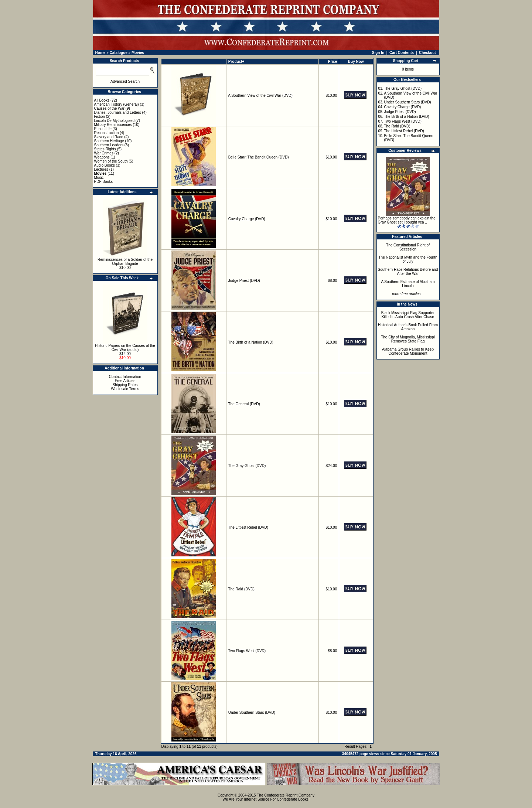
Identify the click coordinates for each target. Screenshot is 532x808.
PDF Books (104, 182)
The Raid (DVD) (241, 589)
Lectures (101, 169)
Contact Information (125, 377)
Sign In (378, 53)
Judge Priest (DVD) (244, 281)
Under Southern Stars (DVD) (252, 712)
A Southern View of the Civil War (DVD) (260, 96)
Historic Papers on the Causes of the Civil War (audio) (125, 348)
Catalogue (118, 53)
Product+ (236, 62)
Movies (138, 53)
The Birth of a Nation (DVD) (251, 342)
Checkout (427, 53)
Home (100, 53)
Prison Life (103, 129)
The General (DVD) (244, 404)
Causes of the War (109, 108)
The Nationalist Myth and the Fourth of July (408, 259)
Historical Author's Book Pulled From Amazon (408, 327)
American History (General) (117, 104)
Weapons (102, 157)
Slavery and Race (109, 137)
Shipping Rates (125, 385)
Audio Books (105, 165)
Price (332, 62)
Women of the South (111, 161)
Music (99, 178)
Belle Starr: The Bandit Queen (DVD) (259, 157)
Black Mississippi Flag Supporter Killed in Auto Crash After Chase (408, 315)
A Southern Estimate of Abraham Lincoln (408, 284)
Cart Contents (402, 53)
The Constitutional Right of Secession (408, 247)
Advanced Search (125, 81)
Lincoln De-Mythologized (115, 121)
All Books (102, 100)
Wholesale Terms (125, 389)
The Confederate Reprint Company (286, 795)
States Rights (105, 149)
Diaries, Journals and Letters (118, 112)
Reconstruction (107, 133)
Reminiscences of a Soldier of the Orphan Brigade (125, 262)
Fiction (100, 117)
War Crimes (104, 153)
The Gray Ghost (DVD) (247, 466)
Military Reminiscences (113, 125)
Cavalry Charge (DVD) (247, 219)
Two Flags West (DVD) (247, 651)
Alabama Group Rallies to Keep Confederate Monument (408, 351)
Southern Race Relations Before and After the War (408, 272)
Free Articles (125, 381)
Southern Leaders (109, 145)
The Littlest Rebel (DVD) (248, 527)
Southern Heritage (109, 141)
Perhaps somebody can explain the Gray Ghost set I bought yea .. (407, 220)
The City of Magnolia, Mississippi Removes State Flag (408, 339)
